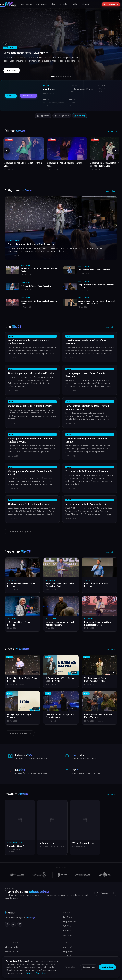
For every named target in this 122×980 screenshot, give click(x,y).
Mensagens (27, 4)
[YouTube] (13, 924)
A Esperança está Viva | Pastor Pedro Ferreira (60, 679)
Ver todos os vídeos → (20, 733)
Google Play (62, 116)
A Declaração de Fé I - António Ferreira (87, 504)
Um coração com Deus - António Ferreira (30, 406)
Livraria (85, 4)
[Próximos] (115, 151)
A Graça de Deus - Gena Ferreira (36, 286)
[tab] (53, 77)
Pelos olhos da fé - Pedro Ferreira (94, 270)
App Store (43, 116)
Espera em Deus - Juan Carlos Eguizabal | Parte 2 (60, 585)
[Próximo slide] (116, 44)
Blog (53, 4)
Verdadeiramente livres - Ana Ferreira (26, 53)
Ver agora (28, 96)
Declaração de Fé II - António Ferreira (29, 504)
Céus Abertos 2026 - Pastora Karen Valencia (98, 716)
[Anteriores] (7, 151)
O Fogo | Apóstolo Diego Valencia (19, 716)
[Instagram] (20, 924)
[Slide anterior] (6, 44)
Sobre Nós (68, 947)
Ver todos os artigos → (20, 531)
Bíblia (75, 4)
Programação (70, 922)
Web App (80, 116)
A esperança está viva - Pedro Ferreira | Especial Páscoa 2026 (97, 302)
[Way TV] (32, 913)
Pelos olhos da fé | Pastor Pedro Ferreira (22, 679)
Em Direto (112, 4)
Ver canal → (112, 131)
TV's (96, 4)
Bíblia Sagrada (11, 947)
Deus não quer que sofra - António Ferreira (31, 373)
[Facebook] (7, 924)
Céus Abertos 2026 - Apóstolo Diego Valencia (60, 716)
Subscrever (106, 893)
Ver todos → (112, 191)
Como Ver (68, 935)
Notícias (13, 4)
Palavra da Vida (12, 952)
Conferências (70, 956)
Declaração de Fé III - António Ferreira (87, 471)
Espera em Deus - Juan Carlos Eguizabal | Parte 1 (98, 623)
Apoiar (8, 956)
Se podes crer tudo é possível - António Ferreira (60, 623)
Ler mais (12, 70)
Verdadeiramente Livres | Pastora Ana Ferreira (96, 679)
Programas (41, 4)
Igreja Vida (14, 240)
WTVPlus (64, 4)
